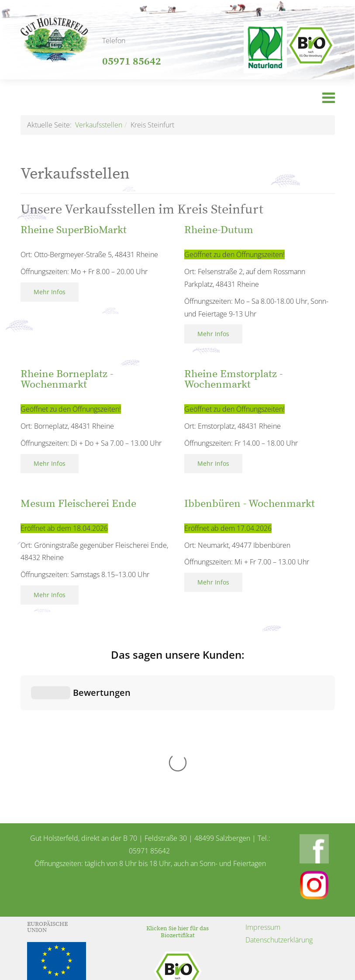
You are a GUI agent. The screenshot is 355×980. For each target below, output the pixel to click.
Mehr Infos (50, 292)
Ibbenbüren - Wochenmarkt (250, 504)
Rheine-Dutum (219, 230)
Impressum (263, 781)
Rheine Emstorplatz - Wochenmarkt (233, 379)
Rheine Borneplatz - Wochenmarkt (67, 379)
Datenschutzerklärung (279, 794)
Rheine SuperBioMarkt (74, 230)
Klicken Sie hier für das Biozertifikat (177, 786)
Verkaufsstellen (99, 125)
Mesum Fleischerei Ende (78, 504)
